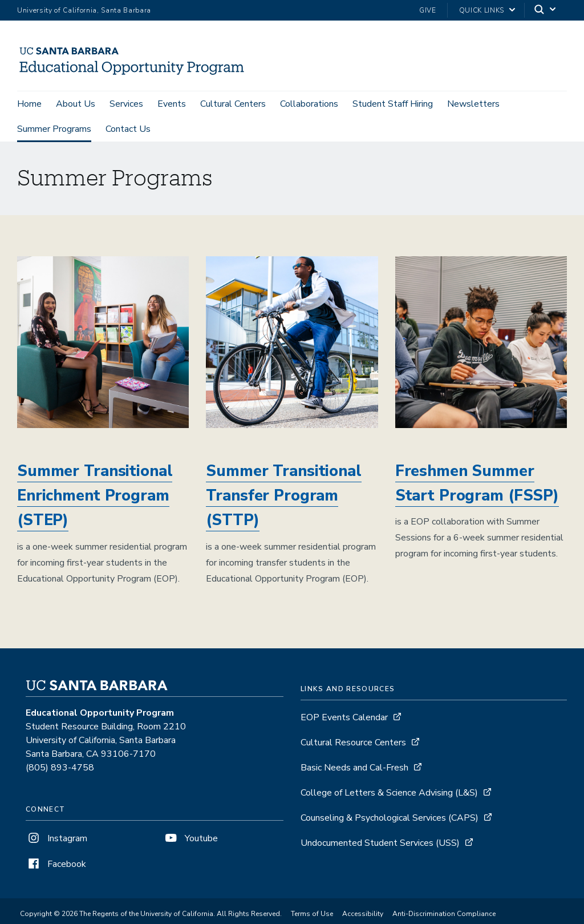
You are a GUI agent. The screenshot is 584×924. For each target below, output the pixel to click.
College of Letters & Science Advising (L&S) (389, 794)
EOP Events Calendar (344, 719)
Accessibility (363, 915)
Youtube (190, 840)
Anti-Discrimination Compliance (444, 915)
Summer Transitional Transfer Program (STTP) (283, 497)
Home (29, 104)
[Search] (546, 11)
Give (428, 10)
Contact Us (128, 129)
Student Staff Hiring (393, 104)
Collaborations (309, 104)
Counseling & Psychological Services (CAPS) (390, 820)
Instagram (56, 840)
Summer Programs (54, 129)
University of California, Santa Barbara (84, 10)
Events (172, 104)
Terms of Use (312, 915)
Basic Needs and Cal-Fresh (354, 769)
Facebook (56, 866)
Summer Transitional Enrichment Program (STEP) (95, 497)
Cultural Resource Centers (353, 744)
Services (126, 104)
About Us (76, 104)
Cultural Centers (233, 104)
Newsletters (473, 104)
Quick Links (482, 10)
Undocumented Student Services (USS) (380, 845)
